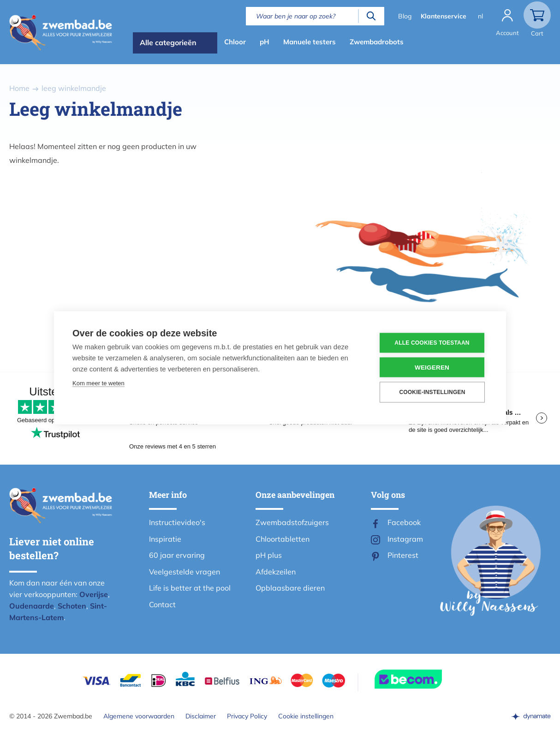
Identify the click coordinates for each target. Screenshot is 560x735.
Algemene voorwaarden (139, 716)
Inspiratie (165, 539)
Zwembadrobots (377, 42)
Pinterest (403, 555)
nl (480, 16)
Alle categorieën (168, 42)
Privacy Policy (247, 716)
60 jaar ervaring (177, 555)
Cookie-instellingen (432, 392)
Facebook (404, 522)
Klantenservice (444, 16)
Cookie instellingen (306, 716)
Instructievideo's (177, 522)
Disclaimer (201, 716)
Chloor (235, 42)
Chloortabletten (283, 539)
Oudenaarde (32, 606)
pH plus (269, 555)
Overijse (94, 594)
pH (265, 42)
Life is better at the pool (190, 588)
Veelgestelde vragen (185, 572)
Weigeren (432, 367)
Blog (405, 16)
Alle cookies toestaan (432, 343)
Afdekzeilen (276, 572)
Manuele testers (310, 42)
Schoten (72, 606)
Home (19, 88)
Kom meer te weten (98, 383)
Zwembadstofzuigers (292, 522)
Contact (162, 604)
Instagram (405, 539)
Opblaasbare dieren (290, 588)
